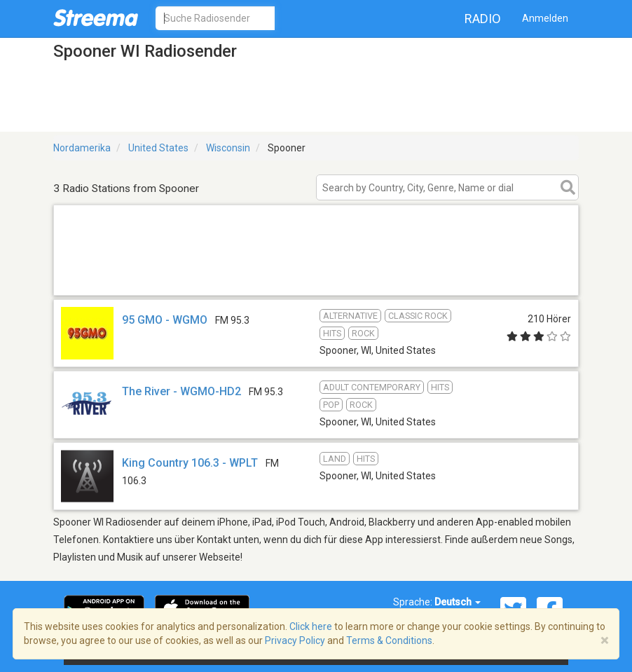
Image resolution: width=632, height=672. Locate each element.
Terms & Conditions (389, 640)
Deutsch (458, 602)
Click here (311, 626)
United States (158, 148)
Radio (483, 19)
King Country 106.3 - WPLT (190, 463)
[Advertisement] (316, 277)
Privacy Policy (295, 640)
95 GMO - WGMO (165, 320)
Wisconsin (228, 148)
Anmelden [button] (545, 18)
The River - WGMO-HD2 (181, 391)
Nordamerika (82, 148)
